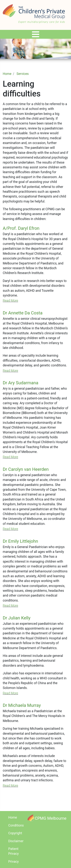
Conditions (16, 825)
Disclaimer (16, 841)
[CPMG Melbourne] (47, 818)
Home (7, 74)
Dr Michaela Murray (22, 705)
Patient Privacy (13, 851)
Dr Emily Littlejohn (20, 541)
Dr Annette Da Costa (23, 313)
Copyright (15, 833)
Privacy (13, 862)
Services (23, 74)
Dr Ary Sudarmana (21, 383)
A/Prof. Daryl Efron (21, 228)
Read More (10, 301)
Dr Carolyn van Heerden (26, 469)
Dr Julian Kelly (17, 618)
